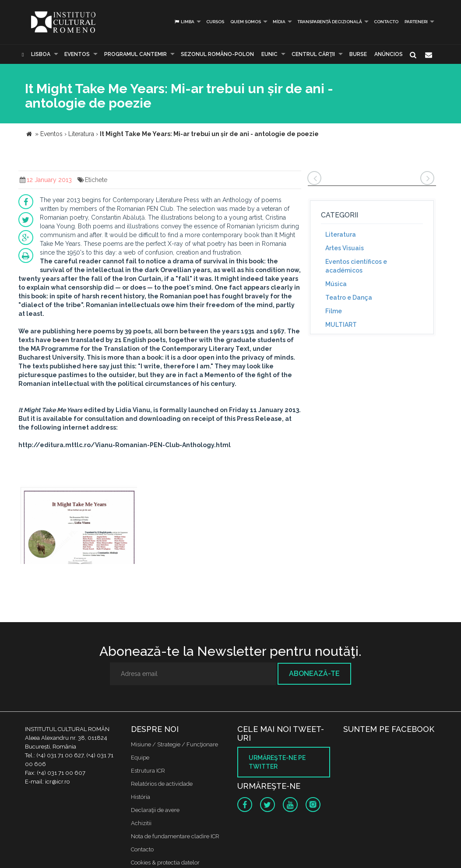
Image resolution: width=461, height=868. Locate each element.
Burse (358, 54)
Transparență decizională (330, 22)
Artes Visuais (345, 248)
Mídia (279, 22)
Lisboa (41, 54)
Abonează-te (314, 674)
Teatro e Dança (349, 297)
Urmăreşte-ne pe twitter (277, 762)
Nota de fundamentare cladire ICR (175, 836)
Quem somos (246, 22)
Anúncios (389, 54)
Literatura (341, 234)
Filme (334, 311)
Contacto (386, 22)
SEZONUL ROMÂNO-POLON (217, 54)
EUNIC (269, 54)
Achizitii (141, 823)
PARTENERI (416, 22)
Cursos (215, 22)
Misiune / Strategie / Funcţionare (174, 744)
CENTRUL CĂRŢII (313, 54)
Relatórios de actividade (162, 784)
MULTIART (341, 325)
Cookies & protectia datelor (165, 863)
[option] (79, 526)
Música (336, 284)
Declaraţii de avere (155, 810)
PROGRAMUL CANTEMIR (135, 54)
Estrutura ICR (148, 771)
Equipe (140, 758)
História (141, 797)
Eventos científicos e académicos (356, 266)
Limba (184, 22)
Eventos (77, 54)
